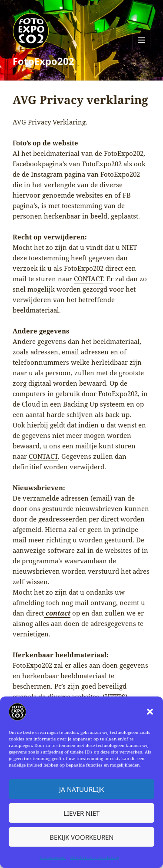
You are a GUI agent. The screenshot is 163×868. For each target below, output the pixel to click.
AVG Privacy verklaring (95, 857)
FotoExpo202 (43, 61)
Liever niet (81, 813)
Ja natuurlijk (81, 789)
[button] (150, 712)
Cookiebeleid (53, 857)
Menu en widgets (141, 49)
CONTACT (88, 279)
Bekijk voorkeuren (81, 837)
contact (57, 613)
